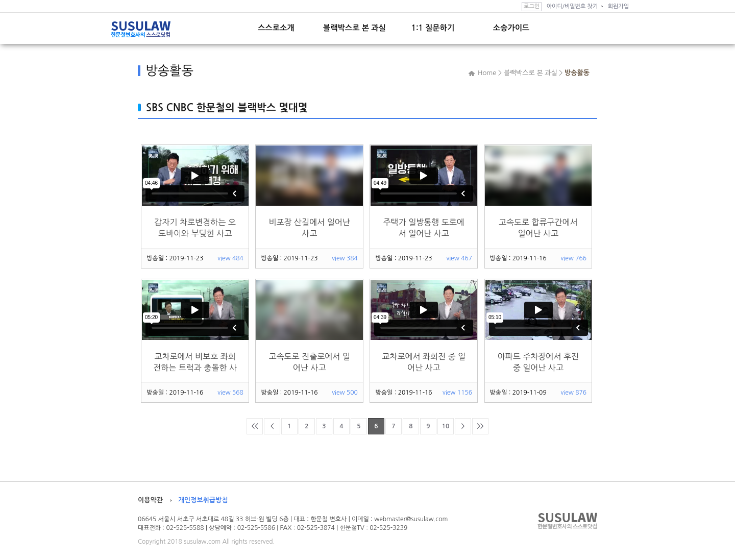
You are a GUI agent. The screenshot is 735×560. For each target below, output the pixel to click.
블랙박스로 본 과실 (354, 28)
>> (480, 426)
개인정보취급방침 (203, 500)
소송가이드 (511, 28)
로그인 (532, 6)
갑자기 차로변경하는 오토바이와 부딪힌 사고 (195, 228)
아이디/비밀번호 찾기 (572, 6)
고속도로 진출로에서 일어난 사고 (309, 362)
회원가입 (618, 6)
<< (254, 426)
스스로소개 (276, 28)
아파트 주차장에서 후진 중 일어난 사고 (538, 362)
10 (446, 426)
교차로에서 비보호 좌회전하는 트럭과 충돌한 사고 (195, 362)
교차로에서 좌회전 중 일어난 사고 (424, 362)
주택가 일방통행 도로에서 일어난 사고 (424, 228)
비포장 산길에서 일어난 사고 (309, 228)
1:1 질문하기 (433, 28)
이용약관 (150, 500)
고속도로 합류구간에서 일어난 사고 (538, 228)
